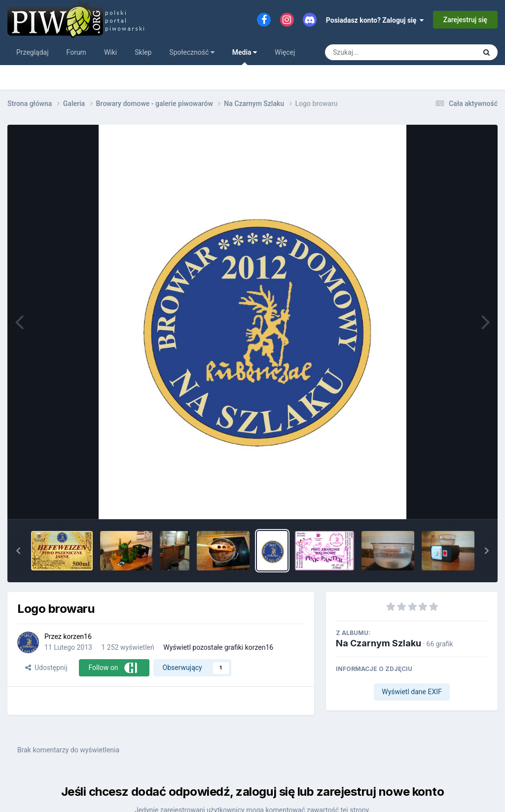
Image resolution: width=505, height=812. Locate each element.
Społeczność (192, 52)
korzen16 (77, 636)
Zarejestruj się (465, 20)
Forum (76, 52)
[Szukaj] (378, 52)
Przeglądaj (33, 52)
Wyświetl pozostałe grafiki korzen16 (218, 647)
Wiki (110, 52)
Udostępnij (46, 668)
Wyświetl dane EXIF (412, 692)
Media (245, 57)
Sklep (143, 52)
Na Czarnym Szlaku (379, 643)
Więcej (285, 52)
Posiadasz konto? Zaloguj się (375, 20)
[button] (18, 551)
